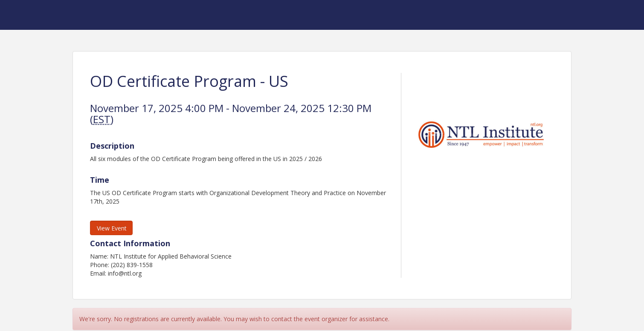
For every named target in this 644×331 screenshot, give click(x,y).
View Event (112, 228)
